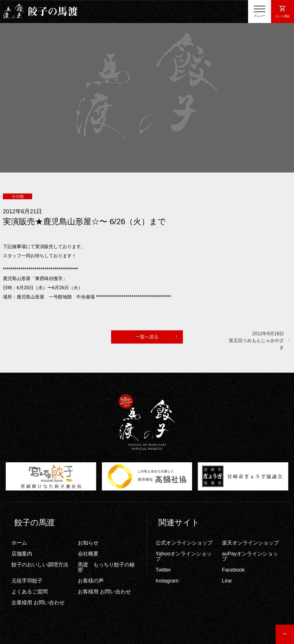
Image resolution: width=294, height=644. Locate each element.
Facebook (233, 570)
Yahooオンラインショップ (184, 556)
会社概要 (88, 554)
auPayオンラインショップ (250, 556)
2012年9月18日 (255, 341)
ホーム (19, 543)
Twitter (163, 570)
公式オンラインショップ (184, 543)
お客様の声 (91, 581)
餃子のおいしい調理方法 (40, 565)
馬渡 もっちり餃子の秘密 (106, 567)
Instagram (167, 581)
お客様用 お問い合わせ (104, 592)
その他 (18, 196)
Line (227, 581)
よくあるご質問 (30, 592)
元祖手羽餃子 (27, 581)
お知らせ (88, 543)
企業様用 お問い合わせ (38, 603)
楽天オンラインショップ (250, 543)
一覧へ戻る (147, 337)
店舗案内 (22, 554)
